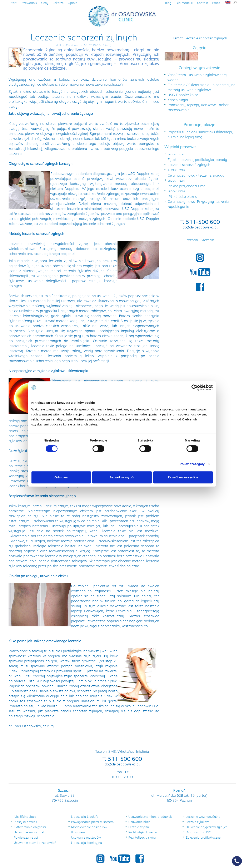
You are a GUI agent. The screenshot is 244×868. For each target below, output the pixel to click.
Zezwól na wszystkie (183, 477)
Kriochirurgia (178, 100)
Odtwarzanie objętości (30, 827)
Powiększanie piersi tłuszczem (92, 822)
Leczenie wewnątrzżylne (203, 817)
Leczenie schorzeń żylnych (206, 38)
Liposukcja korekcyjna (87, 843)
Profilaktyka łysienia (143, 832)
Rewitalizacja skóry (142, 837)
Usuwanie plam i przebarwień (35, 843)
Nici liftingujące (25, 817)
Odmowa (61, 477)
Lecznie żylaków (197, 822)
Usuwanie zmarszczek (29, 832)
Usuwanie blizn (139, 822)
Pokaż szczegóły (192, 464)
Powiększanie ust (26, 837)
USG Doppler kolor (183, 95)
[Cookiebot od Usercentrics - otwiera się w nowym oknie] (195, 388)
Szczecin (207, 240)
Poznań (192, 240)
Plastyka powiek (25, 822)
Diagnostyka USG (198, 832)
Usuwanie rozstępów (86, 837)
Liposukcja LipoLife (85, 817)
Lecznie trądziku (140, 827)
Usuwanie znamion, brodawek (150, 817)
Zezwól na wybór (122, 477)
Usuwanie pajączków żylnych (207, 827)
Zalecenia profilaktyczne (203, 837)
